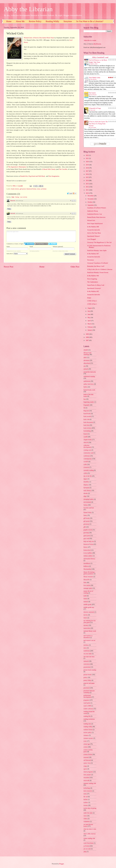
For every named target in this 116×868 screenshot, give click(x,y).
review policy (88, 733)
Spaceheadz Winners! (93, 236)
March (90, 324)
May (89, 318)
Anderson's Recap (92, 211)
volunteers (87, 822)
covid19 (86, 462)
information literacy (89, 559)
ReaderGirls (24, 176)
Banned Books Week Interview (96, 217)
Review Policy (35, 21)
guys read (86, 539)
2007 (87, 340)
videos (85, 819)
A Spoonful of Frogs (95, 108)
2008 (87, 337)
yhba (85, 852)
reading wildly (88, 727)
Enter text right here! (41, 236)
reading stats (87, 724)
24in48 (86, 350)
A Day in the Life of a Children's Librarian (100, 269)
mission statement (89, 612)
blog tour (86, 411)
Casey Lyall (93, 110)
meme (85, 599)
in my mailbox (88, 553)
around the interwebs (90, 372)
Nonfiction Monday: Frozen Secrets (98, 273)
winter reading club (89, 838)
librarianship (87, 569)
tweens (86, 805)
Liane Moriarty (93, 79)
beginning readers (89, 402)
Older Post (75, 267)
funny (85, 515)
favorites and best (89, 508)
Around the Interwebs (94, 257)
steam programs (88, 772)
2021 (87, 158)
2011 (87, 190)
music (85, 618)
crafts (85, 464)
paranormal (87, 667)
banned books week (89, 390)
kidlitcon (86, 566)
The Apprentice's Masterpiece (17, 167)
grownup (86, 533)
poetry (85, 677)
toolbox (86, 803)
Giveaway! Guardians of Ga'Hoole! (98, 263)
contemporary (88, 459)
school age (87, 744)
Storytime (68, 21)
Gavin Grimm (93, 128)
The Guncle (92, 93)
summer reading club (90, 783)
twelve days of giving (90, 808)
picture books (88, 675)
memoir (86, 602)
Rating (17, 197)
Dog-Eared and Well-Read (37, 176)
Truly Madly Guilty (95, 78)
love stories (87, 585)
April (89, 321)
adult (85, 358)
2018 (87, 168)
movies (86, 615)
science (86, 747)
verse (38, 189)
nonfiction (87, 651)
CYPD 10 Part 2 (92, 301)
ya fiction (44, 189)
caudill (86, 437)
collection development (87, 446)
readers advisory (88, 709)
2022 (87, 155)
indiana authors (88, 556)
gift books (87, 518)
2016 (87, 174)
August (90, 308)
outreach (86, 661)
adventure (86, 360)
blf (84, 408)
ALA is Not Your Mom (94, 233)
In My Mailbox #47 (93, 254)
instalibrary (87, 563)
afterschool (87, 363)
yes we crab (87, 849)
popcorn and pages (89, 683)
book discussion (88, 422)
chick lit (86, 442)
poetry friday (87, 680)
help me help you (89, 541)
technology (87, 788)
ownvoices (87, 664)
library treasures (88, 577)
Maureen (13, 201)
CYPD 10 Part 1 (92, 304)
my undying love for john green (90, 622)
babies (85, 387)
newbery (86, 645)
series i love (87, 763)
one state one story (89, 657)
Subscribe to (17, 254)
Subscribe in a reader (90, 40)
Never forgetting (92, 279)
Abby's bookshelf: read (100, 57)
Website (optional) (58, 247)
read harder (87, 703)
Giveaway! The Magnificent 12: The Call (99, 242)
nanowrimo (87, 628)
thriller (86, 800)
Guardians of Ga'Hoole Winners (97, 208)
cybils (85, 473)
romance (86, 735)
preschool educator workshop (89, 692)
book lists (86, 425)
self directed (87, 760)
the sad (86, 797)
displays (86, 485)
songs (85, 766)
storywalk (86, 781)
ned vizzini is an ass (89, 640)
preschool (86, 688)
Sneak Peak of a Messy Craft (96, 285)
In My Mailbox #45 (93, 291)
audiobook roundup (89, 377)
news (85, 648)
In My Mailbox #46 (93, 276)
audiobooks (87, 381)
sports (85, 769)
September (91, 205)
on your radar (87, 654)
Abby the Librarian (28, 9)
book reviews (15, 189)
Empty (89, 298)
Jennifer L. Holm (94, 64)
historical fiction (31, 189)
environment (87, 502)
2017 (87, 171)
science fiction (88, 754)
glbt (85, 527)
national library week (90, 631)
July (89, 311)
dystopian (86, 488)
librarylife (86, 580)
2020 (87, 162)
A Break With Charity (49, 169)
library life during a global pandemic (89, 573)
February (90, 327)
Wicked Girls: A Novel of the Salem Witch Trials (39, 38)
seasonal (86, 757)
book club (86, 419)
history (86, 547)
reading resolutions (89, 719)
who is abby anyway (90, 834)
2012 (87, 187)
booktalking (87, 431)
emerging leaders (89, 499)
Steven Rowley (93, 95)
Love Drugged (91, 239)
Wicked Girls (91, 220)
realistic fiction (88, 730)
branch (86, 434)
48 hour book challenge (87, 354)
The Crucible (63, 169)
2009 (87, 334)
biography (87, 405)
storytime (86, 778)
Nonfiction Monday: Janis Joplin (97, 251)
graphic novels (88, 530)
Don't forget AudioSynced (95, 224)
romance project (88, 738)
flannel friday (88, 513)
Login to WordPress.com (41, 244)
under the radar (88, 813)
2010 (87, 193)
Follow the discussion (75, 193)
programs (86, 700)
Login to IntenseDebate (29, 244)
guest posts (87, 536)
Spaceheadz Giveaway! (94, 288)
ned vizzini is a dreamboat (88, 637)
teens (85, 794)
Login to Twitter (53, 244)
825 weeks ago (20, 201)
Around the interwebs (94, 230)
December (91, 196)
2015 (87, 177)
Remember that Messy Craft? (96, 266)
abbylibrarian (97, 44)
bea (85, 399)
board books (87, 414)
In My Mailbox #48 (93, 227)
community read (88, 453)
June (89, 314)
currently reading (89, 470)
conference (87, 456)
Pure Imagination (54, 176)
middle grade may (89, 607)
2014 (87, 181)
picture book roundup (90, 670)
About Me (20, 21)
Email (31, 247)
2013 (87, 184)
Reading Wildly (52, 21)
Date (13, 197)
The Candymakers (93, 282)
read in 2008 (87, 706)
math (85, 596)
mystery (86, 625)
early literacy (87, 491)
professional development (87, 696)
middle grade (87, 604)
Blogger (62, 864)
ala (84, 366)
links (85, 583)
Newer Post (9, 267)
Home (9, 21)
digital (85, 479)
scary (85, 741)
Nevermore (90, 260)
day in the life (88, 476)
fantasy (86, 505)
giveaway (86, 524)
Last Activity (24, 197)
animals (86, 369)
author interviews (89, 384)
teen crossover (88, 791)
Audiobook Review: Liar (95, 214)
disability (86, 482)
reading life (87, 716)
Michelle (13, 213)
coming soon (87, 450)
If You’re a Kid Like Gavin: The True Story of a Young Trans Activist (98, 124)
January (90, 330)
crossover (86, 467)
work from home (88, 843)
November (91, 199)
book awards (87, 416)
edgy (85, 496)
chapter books (88, 440)
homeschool (87, 550)
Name (8, 247)
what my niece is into (90, 829)
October (90, 202)
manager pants (88, 588)
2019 (87, 165)
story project (87, 775)
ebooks (86, 493)
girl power (23, 189)
